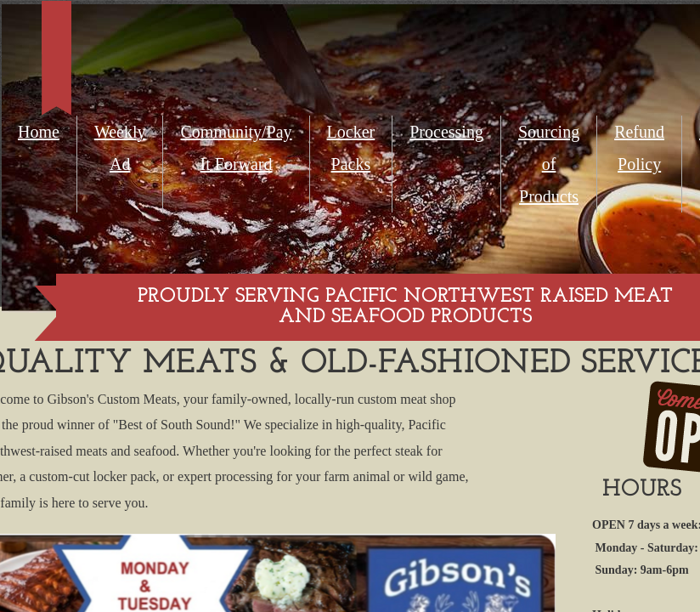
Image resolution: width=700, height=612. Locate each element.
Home (39, 132)
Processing (446, 132)
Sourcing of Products (549, 164)
